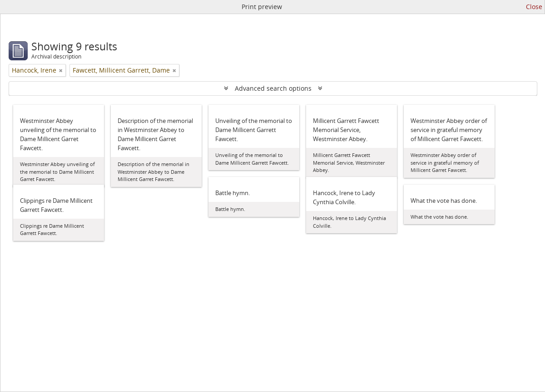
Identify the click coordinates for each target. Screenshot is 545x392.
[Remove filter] (61, 70)
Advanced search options (273, 88)
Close (534, 7)
